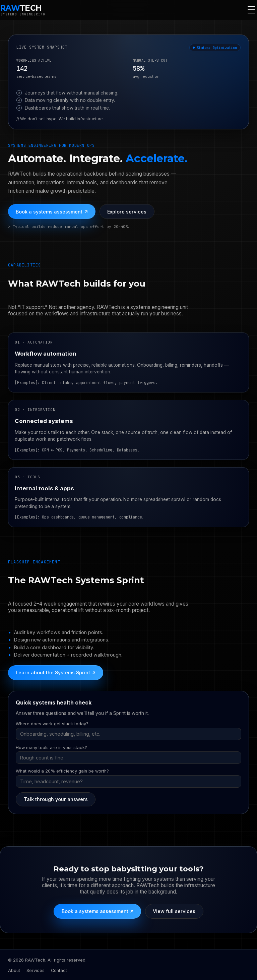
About (14, 970)
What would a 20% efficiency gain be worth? (62, 771)
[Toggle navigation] (251, 10)
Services (36, 970)
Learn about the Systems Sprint (55, 673)
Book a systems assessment (52, 211)
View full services (174, 911)
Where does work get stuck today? (52, 724)
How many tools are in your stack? (51, 748)
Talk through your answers (56, 799)
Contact (59, 970)
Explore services (127, 212)
